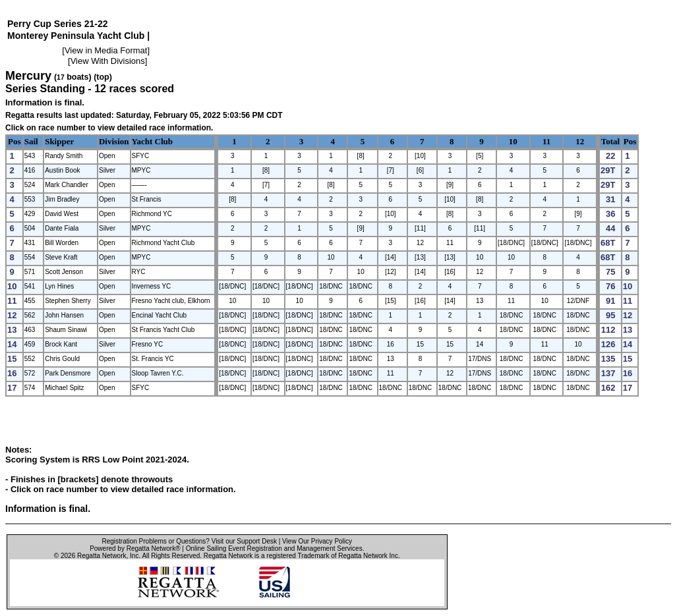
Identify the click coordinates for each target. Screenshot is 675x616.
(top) (103, 77)
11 (546, 141)
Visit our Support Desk (244, 541)
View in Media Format (106, 50)
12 (580, 141)
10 (513, 141)
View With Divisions (108, 61)
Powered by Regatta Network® (135, 548)
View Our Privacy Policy (317, 541)
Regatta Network (102, 556)
